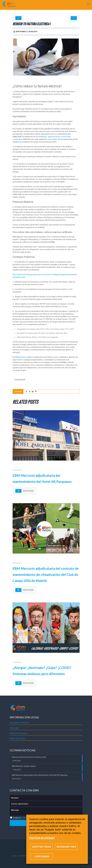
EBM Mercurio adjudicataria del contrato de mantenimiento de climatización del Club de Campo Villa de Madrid (46, 575)
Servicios (23, 856)
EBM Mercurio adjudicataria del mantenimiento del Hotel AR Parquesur (40, 775)
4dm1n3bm (21, 32)
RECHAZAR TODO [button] (66, 847)
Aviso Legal (14, 728)
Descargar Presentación (19, 723)
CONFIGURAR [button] (42, 856)
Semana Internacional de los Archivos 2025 (29, 757)
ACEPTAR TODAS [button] (42, 847)
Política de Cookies (17, 738)
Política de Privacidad (18, 733)
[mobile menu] (88, 4)
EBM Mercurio (20, 357)
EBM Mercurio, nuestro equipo (24, 766)
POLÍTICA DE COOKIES (42, 838)
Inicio (15, 856)
